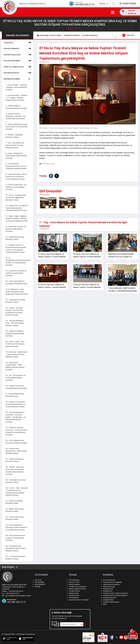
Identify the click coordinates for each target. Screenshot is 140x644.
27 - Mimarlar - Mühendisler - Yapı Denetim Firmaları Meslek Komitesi (17, 354)
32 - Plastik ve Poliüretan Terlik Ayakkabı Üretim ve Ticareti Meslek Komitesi (16, 404)
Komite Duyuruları (18, 55)
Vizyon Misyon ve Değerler (112, 582)
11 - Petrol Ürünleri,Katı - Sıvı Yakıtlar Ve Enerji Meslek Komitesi (16, 187)
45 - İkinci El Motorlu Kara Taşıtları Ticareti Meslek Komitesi (15, 538)
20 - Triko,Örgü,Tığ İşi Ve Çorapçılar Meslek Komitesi (16, 282)
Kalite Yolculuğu (109, 587)
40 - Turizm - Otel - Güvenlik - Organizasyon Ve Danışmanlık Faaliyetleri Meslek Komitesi (17, 492)
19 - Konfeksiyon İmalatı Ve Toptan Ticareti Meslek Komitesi (16, 273)
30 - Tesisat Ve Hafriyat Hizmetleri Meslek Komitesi (16, 387)
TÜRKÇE (103, 4)
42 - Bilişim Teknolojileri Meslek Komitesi (15, 510)
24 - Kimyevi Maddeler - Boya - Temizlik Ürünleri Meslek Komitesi (15, 323)
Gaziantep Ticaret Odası (49, 35)
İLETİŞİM (38, 587)
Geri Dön (128, 35)
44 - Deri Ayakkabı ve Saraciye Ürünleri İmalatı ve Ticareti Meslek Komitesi (16, 527)
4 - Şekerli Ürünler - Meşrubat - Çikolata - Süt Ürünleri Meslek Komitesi (16, 116)
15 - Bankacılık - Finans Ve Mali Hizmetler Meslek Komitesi (16, 229)
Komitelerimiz (74, 598)
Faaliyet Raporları (110, 598)
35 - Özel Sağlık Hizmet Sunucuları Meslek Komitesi (16, 442)
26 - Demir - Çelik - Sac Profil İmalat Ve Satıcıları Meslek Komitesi (15, 344)
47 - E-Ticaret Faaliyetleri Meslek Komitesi (15, 558)
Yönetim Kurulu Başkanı (78, 587)
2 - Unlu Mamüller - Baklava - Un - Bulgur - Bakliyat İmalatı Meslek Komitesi (16, 98)
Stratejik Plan (108, 591)
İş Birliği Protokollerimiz (111, 602)
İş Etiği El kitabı (108, 600)
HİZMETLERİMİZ (128, 4)
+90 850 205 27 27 (84, 4)
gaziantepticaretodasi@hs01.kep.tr (18, 596)
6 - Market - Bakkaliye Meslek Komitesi (14, 136)
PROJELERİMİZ (40, 582)
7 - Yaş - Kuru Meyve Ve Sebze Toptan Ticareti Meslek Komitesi (15, 145)
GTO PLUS (38, 580)
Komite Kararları (18, 73)
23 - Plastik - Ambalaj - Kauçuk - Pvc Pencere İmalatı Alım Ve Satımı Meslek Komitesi (15, 311)
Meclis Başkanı (74, 584)
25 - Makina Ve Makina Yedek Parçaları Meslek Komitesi (15, 333)
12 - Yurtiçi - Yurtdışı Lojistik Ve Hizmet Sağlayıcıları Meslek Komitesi (16, 198)
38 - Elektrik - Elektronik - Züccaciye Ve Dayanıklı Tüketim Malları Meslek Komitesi (15, 471)
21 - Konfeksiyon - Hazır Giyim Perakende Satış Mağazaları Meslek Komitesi (17, 292)
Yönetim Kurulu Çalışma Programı (116, 593)
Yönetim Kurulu (74, 591)
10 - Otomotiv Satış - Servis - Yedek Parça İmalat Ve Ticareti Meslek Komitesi (17, 177)
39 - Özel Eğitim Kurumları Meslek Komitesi (16, 481)
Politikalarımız (108, 589)
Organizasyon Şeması (111, 584)
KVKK (105, 604)
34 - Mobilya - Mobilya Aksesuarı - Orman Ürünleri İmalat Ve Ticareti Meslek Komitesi (16, 431)
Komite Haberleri (90, 35)
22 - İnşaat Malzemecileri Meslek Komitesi (16, 301)
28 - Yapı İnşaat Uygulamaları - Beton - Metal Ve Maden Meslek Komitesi (15, 366)
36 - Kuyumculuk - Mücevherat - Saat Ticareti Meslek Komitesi (16, 451)
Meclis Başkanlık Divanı (77, 589)
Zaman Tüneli (74, 582)
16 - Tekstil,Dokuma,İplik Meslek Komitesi (15, 238)
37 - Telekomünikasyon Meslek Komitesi (15, 460)
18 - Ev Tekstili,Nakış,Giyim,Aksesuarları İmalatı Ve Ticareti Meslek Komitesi (18, 262)
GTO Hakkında (74, 580)
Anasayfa (18, 43)
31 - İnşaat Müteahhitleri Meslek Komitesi (15, 395)
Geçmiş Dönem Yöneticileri (79, 600)
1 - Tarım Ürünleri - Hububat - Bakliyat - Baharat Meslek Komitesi (16, 87)
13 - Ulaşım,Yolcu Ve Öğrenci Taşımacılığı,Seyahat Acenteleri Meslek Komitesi (17, 208)
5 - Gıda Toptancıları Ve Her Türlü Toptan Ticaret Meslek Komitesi (17, 127)
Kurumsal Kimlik (109, 580)
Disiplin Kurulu (74, 595)
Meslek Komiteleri (72, 35)
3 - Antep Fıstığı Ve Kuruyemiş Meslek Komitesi (16, 107)
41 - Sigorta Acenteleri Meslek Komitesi (14, 502)
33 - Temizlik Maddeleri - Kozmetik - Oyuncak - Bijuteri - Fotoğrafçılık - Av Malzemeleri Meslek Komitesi (16, 417)
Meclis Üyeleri (74, 593)
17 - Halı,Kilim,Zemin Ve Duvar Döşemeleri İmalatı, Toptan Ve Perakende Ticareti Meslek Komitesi (16, 249)
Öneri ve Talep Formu (18, 67)
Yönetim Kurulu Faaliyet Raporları (115, 595)
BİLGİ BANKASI (40, 584)
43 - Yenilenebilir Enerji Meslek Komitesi (15, 518)
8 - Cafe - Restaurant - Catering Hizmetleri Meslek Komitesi (16, 156)
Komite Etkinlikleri (18, 61)
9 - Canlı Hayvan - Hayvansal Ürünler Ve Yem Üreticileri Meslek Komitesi (16, 166)
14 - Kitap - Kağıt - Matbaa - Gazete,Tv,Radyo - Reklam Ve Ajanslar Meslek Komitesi (17, 218)
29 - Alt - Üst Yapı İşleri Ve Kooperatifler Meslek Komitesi (16, 378)
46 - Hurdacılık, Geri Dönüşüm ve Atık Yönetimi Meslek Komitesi (16, 548)
